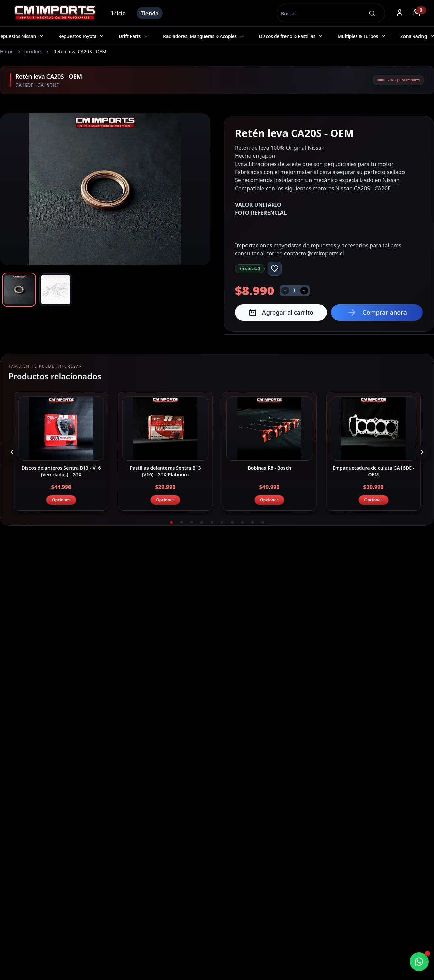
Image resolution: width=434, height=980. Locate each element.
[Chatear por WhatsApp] (419, 962)
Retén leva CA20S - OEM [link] (80, 51)
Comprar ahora (377, 312)
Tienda (150, 13)
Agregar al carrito (281, 312)
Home (7, 51)
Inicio (119, 13)
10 (263, 523)
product (33, 51)
